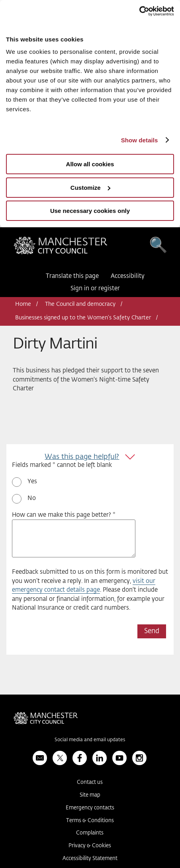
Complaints (90, 833)
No (32, 498)
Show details (140, 140)
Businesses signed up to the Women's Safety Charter (83, 318)
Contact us (90, 782)
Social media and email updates (90, 740)
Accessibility (128, 276)
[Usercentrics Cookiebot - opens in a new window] (139, 11)
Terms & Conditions (90, 821)
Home (23, 304)
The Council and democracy (80, 304)
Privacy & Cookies (90, 846)
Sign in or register (95, 288)
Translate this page (72, 276)
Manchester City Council (61, 248)
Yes (32, 481)
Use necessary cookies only (90, 211)
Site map (90, 795)
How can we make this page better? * (64, 515)
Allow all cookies (90, 164)
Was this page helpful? (82, 457)
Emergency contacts (90, 808)
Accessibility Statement (90, 859)
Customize (90, 188)
